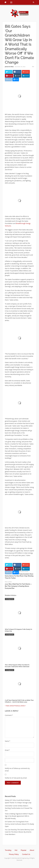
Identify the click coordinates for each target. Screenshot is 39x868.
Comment (9, 715)
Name (8, 741)
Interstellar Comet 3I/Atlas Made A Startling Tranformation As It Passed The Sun (19, 808)
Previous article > (20, 706)
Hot (16, 850)
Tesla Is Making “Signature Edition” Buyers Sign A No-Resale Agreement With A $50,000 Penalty (19, 816)
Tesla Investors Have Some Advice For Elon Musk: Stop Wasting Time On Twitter (19, 576)
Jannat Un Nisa (9, 67)
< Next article (9, 706)
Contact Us (26, 854)
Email (7, 750)
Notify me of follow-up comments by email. (17, 770)
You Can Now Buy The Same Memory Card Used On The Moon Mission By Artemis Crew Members (19, 832)
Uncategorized (10, 599)
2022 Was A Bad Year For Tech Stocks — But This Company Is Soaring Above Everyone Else (18, 586)
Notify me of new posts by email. (16, 778)
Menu (10, 2)
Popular (24, 850)
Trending (8, 850)
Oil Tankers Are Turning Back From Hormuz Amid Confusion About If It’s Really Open (19, 824)
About (32, 850)
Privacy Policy (14, 854)
